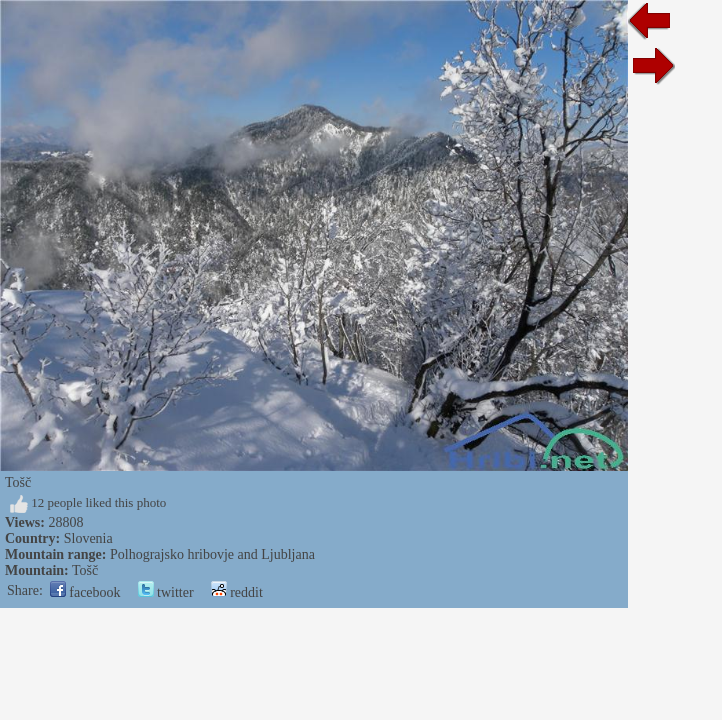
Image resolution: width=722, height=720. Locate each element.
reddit (237, 592)
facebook (85, 592)
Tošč (85, 570)
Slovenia (88, 538)
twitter (166, 592)
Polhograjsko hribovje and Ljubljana (212, 554)
